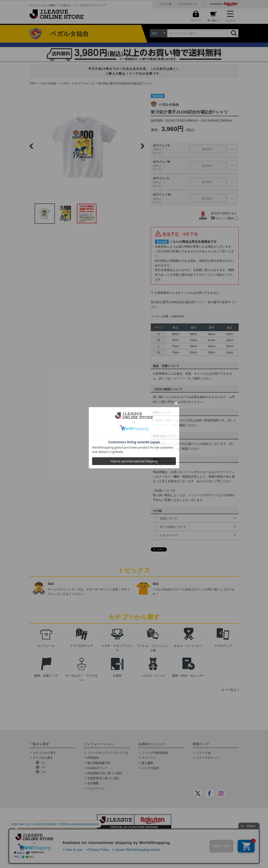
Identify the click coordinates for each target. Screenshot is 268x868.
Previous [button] (31, 146)
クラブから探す (43, 758)
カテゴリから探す (44, 753)
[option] (87, 146)
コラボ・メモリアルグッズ (77, 83)
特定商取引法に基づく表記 (105, 773)
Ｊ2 (43, 767)
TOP (32, 83)
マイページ (149, 758)
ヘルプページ (179, 378)
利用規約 (93, 758)
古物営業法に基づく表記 (103, 778)
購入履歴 (147, 763)
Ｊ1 (43, 763)
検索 (234, 33)
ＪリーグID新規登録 (155, 753)
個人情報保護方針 (99, 763)
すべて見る (229, 690)
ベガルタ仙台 (48, 83)
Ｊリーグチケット (188, 4)
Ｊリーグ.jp (165, 4)
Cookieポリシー (98, 768)
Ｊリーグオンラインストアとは (108, 753)
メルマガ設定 (150, 768)
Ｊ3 (43, 772)
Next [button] (143, 146)
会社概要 (93, 783)
